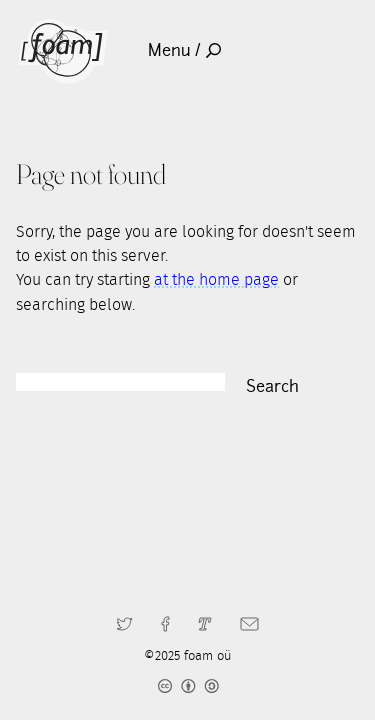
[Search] (120, 382)
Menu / (184, 50)
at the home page (216, 280)
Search (272, 386)
